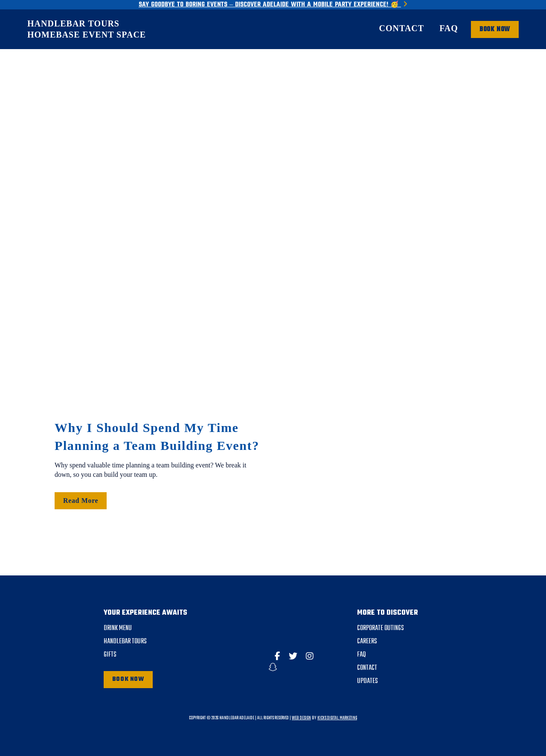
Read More (81, 501)
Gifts (110, 655)
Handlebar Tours (73, 23)
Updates (367, 681)
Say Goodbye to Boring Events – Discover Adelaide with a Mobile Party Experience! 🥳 (273, 4)
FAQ (449, 28)
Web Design (301, 718)
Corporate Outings (380, 628)
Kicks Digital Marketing (337, 718)
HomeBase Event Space (87, 35)
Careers (367, 642)
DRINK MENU (118, 628)
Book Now (128, 679)
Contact (402, 28)
